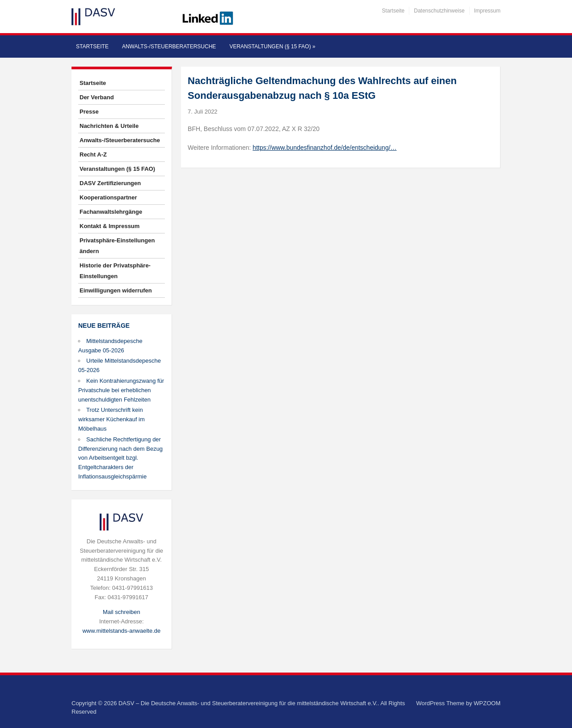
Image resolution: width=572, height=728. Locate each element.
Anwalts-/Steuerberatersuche (169, 47)
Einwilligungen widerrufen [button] (116, 290)
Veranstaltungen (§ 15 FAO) (272, 47)
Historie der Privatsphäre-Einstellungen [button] (115, 271)
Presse (89, 112)
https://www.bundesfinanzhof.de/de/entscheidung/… (324, 148)
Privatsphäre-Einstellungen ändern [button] (117, 246)
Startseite (393, 11)
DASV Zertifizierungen (110, 183)
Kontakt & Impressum (109, 226)
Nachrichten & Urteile (109, 126)
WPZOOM (487, 703)
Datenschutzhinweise (439, 11)
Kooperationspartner (108, 197)
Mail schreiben (122, 612)
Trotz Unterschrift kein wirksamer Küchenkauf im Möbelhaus (111, 419)
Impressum (487, 11)
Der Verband (97, 97)
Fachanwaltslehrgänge (111, 212)
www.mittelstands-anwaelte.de (121, 631)
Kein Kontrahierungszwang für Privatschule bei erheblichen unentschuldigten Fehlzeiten (121, 390)
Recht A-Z (93, 154)
